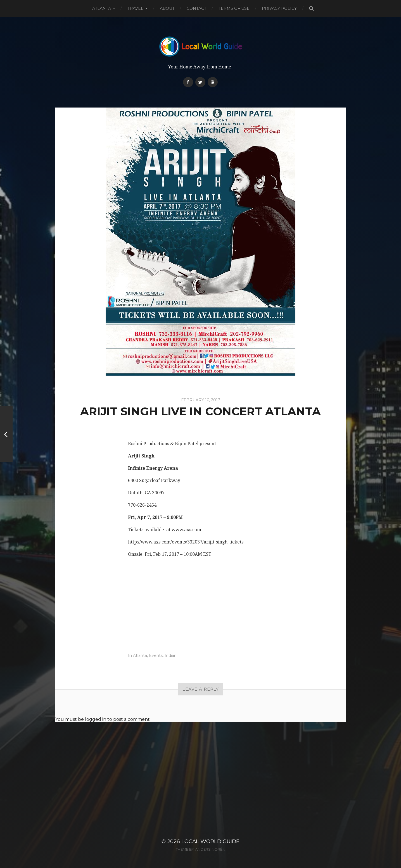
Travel (135, 8)
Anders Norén (210, 849)
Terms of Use (234, 8)
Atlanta (102, 8)
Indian (171, 655)
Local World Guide (210, 841)
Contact (196, 8)
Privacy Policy (279, 8)
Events (156, 655)
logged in (96, 719)
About (167, 8)
